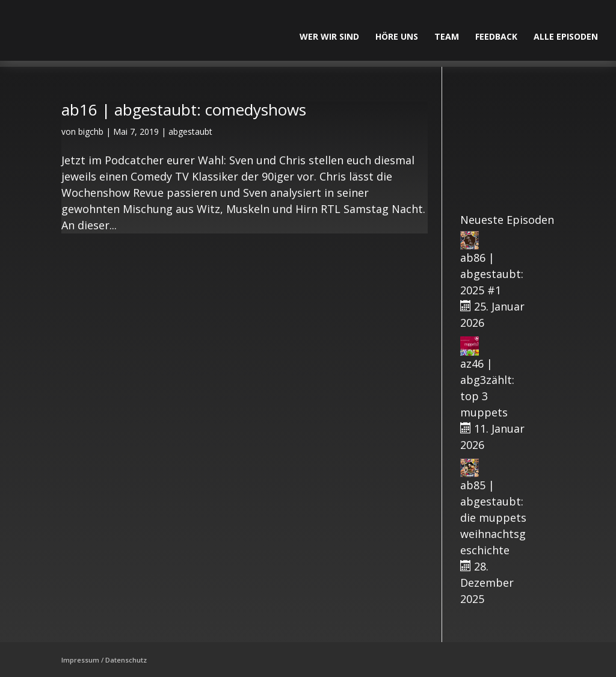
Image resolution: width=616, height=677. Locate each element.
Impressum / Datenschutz (104, 660)
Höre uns (397, 37)
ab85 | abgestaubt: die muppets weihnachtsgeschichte (493, 518)
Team (447, 37)
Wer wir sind (329, 37)
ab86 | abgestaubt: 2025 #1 (492, 274)
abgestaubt (190, 131)
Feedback (496, 37)
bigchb (91, 131)
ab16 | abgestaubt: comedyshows (184, 110)
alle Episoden (566, 37)
